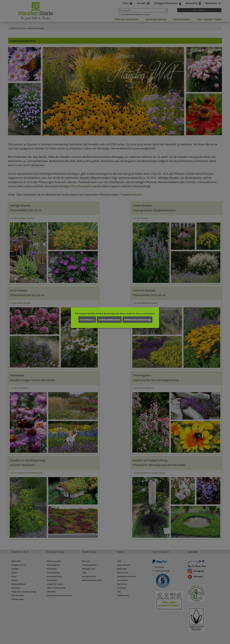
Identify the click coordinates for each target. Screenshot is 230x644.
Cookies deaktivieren (109, 320)
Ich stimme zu (87, 320)
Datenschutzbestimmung (137, 320)
